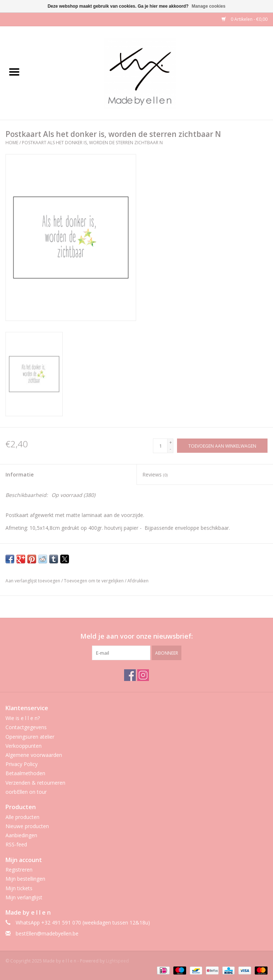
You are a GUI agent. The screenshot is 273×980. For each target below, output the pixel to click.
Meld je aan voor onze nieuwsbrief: (136, 636)
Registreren (19, 870)
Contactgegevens (26, 727)
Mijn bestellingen (25, 879)
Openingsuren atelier (30, 737)
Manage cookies (209, 6)
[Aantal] (160, 446)
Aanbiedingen (21, 835)
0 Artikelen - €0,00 (245, 19)
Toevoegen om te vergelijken (94, 581)
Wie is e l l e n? (23, 718)
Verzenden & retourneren (35, 783)
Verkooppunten (24, 746)
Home (12, 143)
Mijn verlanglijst (24, 897)
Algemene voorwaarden (34, 755)
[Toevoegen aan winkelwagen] (222, 446)
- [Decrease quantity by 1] (170, 449)
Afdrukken (138, 581)
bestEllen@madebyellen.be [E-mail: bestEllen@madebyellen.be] (47, 933)
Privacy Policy (22, 764)
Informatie (20, 474)
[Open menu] (14, 72)
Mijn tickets (19, 888)
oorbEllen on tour (26, 792)
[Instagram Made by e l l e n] (143, 675)
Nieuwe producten (27, 826)
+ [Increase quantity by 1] (171, 442)
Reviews (155, 474)
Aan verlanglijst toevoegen (33, 581)
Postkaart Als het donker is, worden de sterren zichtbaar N (92, 143)
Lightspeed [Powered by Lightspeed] (117, 961)
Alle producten (22, 817)
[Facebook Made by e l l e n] (130, 675)
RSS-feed (16, 844)
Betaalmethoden (25, 773)
